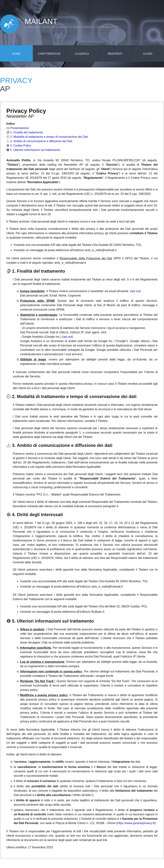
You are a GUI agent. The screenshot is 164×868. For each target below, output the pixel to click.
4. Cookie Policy (19, 146)
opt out (135, 291)
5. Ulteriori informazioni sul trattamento (33, 150)
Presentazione (18, 128)
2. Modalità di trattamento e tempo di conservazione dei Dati (47, 137)
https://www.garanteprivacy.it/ (136, 823)
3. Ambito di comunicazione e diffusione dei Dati (39, 141)
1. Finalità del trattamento (25, 132)
